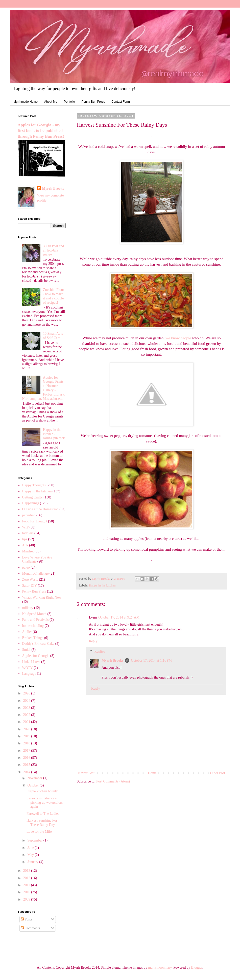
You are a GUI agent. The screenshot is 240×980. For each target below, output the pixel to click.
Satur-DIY (30, 586)
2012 (27, 878)
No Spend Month (34, 614)
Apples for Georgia (36, 656)
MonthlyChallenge (35, 573)
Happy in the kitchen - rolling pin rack (54, 434)
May (31, 855)
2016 (27, 758)
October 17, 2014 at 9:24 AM (119, 617)
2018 (27, 743)
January (33, 862)
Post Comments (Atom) (113, 781)
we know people (178, 338)
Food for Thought (35, 521)
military (28, 608)
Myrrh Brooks (112, 661)
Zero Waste (30, 580)
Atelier (27, 632)
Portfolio (69, 102)
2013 (27, 871)
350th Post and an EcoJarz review (53, 250)
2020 (27, 729)
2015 (27, 765)
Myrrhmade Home (26, 102)
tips (25, 539)
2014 (27, 772)
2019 (27, 736)
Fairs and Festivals (35, 620)
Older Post (218, 773)
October (33, 785)
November (35, 778)
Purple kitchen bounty (42, 791)
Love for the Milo (39, 832)
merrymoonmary (160, 968)
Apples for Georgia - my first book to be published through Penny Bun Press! (41, 131)
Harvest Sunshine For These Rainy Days (42, 823)
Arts (25, 545)
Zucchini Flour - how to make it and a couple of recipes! (54, 296)
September (35, 840)
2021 (27, 722)
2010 (27, 892)
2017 (27, 751)
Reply (93, 641)
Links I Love (31, 662)
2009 (27, 899)
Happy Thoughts (34, 485)
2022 (27, 715)
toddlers (28, 533)
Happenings (31, 503)
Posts (26, 919)
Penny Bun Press (93, 102)
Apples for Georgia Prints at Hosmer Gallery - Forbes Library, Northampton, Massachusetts (44, 388)
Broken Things (33, 638)
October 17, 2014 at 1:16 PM (151, 661)
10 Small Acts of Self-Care (53, 336)
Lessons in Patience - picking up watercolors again (45, 803)
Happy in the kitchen (102, 585)
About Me (51, 102)
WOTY (28, 668)
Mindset (28, 551)
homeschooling (33, 626)
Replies (100, 651)
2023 (27, 708)
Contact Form (121, 102)
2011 (27, 885)
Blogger (197, 968)
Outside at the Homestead (40, 509)
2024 (27, 701)
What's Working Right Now (42, 597)
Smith (26, 650)
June (31, 848)
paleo (26, 567)
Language (29, 674)
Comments (30, 928)
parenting (29, 515)
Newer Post (86, 773)
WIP (26, 527)
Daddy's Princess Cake (38, 644)
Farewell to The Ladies (43, 814)
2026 (27, 693)
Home (152, 773)
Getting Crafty (32, 497)
